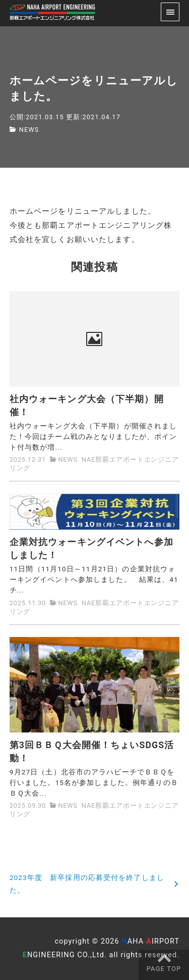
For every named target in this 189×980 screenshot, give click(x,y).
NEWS (29, 130)
